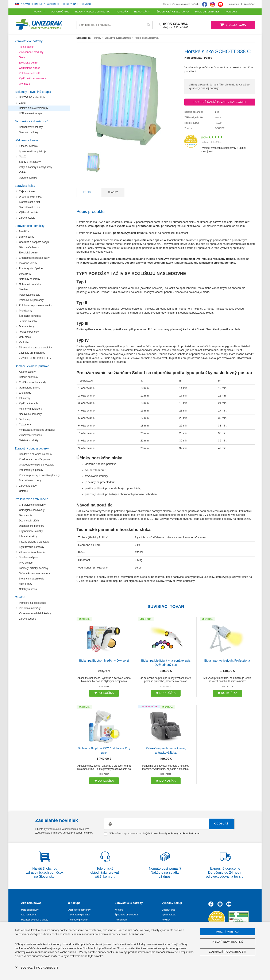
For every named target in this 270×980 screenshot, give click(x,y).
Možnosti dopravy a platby (35, 920)
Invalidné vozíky (28, 263)
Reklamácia (121, 920)
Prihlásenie (234, 4)
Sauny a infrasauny (30, 162)
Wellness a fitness (27, 140)
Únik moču (25, 337)
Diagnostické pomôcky (32, 526)
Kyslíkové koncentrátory (32, 79)
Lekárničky (25, 274)
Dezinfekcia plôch (29, 521)
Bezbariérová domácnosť (31, 121)
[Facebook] (205, 4)
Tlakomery (25, 425)
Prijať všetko (228, 932)
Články (113, 192)
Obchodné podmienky (79, 910)
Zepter (23, 103)
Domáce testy (27, 326)
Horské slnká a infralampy (34, 108)
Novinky (166, 920)
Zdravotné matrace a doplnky (35, 348)
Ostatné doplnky (28, 178)
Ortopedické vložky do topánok (36, 465)
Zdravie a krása (25, 186)
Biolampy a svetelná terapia (33, 92)
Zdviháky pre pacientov (32, 353)
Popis (87, 192)
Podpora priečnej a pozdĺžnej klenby (39, 475)
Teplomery (25, 419)
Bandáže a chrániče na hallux (36, 454)
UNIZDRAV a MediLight (32, 97)
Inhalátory (25, 398)
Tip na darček (27, 47)
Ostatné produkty (29, 440)
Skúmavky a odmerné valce (34, 573)
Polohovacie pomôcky (31, 300)
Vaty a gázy (26, 584)
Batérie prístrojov (29, 377)
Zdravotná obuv (28, 486)
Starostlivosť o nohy (30, 481)
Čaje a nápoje (27, 191)
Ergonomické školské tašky (34, 258)
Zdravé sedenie (28, 619)
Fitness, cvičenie (28, 146)
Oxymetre (24, 84)
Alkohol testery (27, 372)
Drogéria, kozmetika (30, 197)
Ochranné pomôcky (30, 284)
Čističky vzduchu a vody (32, 382)
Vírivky (23, 172)
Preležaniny (26, 311)
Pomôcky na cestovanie (32, 603)
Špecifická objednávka (126, 915)
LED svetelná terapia (31, 113)
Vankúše (24, 342)
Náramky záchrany (30, 279)
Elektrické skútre (28, 63)
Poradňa (122, 12)
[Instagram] (212, 4)
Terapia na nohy (28, 321)
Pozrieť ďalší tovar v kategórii (220, 102)
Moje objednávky (30, 910)
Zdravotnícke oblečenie (32, 552)
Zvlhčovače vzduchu (30, 435)
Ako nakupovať (29, 915)
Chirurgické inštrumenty (32, 505)
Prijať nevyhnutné (227, 942)
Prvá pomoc (26, 563)
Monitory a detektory (30, 409)
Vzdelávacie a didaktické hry (35, 613)
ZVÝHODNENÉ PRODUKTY (35, 358)
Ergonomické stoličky (31, 531)
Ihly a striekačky (28, 536)
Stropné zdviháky (29, 132)
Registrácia (249, 4)
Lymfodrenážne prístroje (33, 151)
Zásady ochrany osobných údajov (179, 834)
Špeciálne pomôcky (30, 316)
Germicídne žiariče (30, 68)
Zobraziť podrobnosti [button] (36, 968)
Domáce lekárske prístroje (32, 366)
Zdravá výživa (27, 218)
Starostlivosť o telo (29, 207)
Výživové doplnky (29, 213)
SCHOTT (219, 128)
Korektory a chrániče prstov (34, 459)
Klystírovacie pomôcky (32, 547)
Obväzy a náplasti (29, 558)
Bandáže (24, 231)
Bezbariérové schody (31, 127)
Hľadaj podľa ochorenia (92, 12)
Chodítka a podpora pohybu (35, 242)
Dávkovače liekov (29, 247)
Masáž (23, 157)
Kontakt (119, 910)
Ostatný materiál (28, 589)
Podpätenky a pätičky (31, 470)
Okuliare (24, 290)
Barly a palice (27, 237)
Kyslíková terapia (29, 403)
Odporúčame (168, 910)
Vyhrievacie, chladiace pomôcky (37, 430)
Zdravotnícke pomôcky (30, 226)
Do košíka (104, 693)
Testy (22, 57)
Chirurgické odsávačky (32, 510)
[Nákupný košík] (233, 25)
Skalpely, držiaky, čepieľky (34, 568)
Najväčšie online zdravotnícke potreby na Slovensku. (56, 4)
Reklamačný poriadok (79, 915)
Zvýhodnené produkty (31, 52)
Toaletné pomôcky (29, 332)
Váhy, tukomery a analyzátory (36, 167)
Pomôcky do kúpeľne (31, 268)
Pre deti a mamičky (30, 608)
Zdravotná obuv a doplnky (32, 448)
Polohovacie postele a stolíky (35, 305)
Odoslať (221, 824)
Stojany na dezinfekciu (32, 579)
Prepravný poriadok (78, 920)
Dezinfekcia (26, 515)
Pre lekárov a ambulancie (31, 499)
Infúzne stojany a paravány (34, 542)
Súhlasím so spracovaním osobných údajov (152, 834)
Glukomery (25, 393)
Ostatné (23, 491)
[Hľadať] (149, 25)
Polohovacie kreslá (30, 73)
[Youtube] (220, 4)
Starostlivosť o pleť (30, 202)
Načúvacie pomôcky (30, 414)
